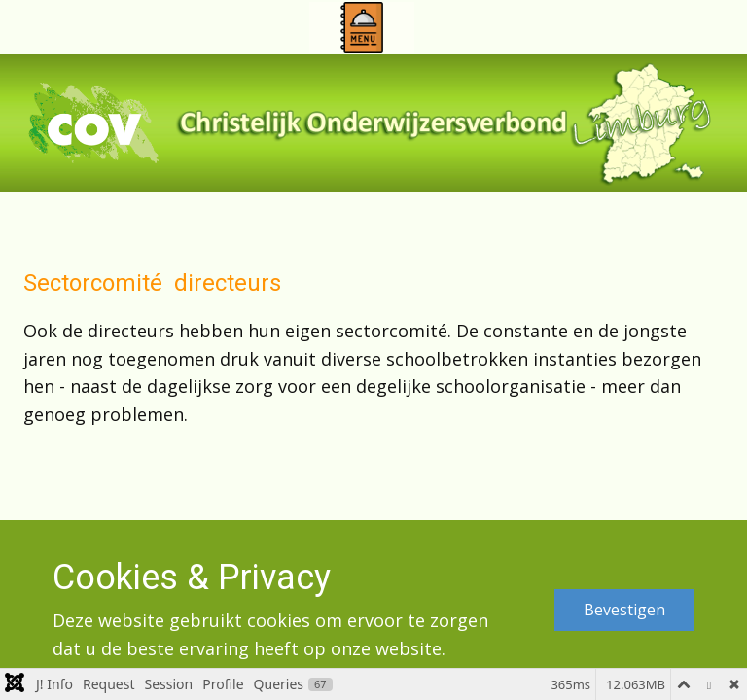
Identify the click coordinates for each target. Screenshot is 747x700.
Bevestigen (624, 610)
